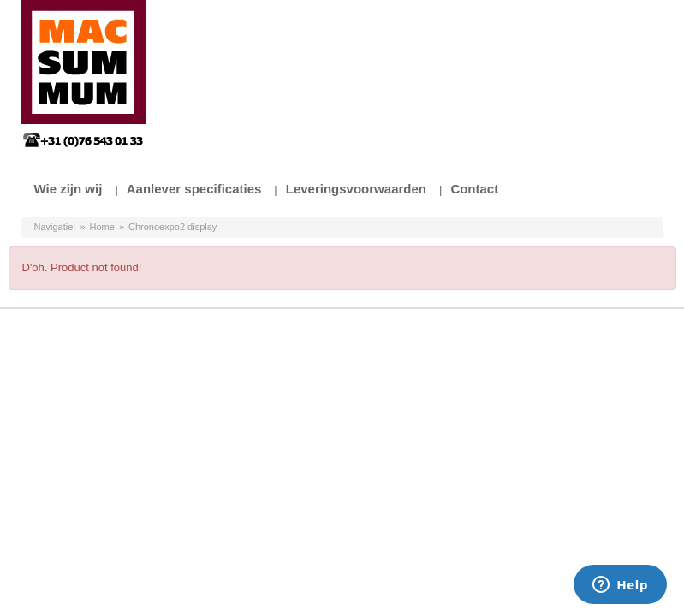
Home (102, 227)
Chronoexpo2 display (172, 227)
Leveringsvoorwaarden (356, 189)
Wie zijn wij (68, 189)
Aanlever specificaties (194, 189)
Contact (474, 189)
